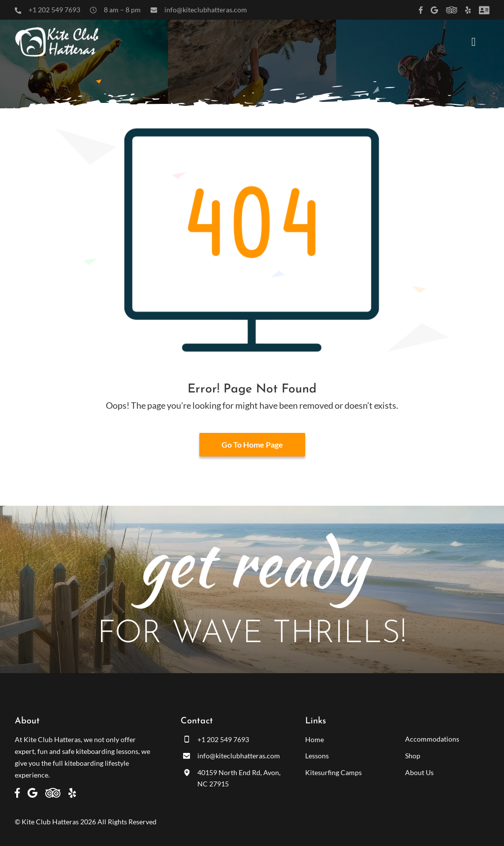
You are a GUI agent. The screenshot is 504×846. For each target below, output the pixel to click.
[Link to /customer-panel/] (484, 10)
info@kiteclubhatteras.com (206, 10)
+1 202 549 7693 (54, 10)
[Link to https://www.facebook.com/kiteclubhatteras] (421, 10)
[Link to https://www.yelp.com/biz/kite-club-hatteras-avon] (468, 10)
